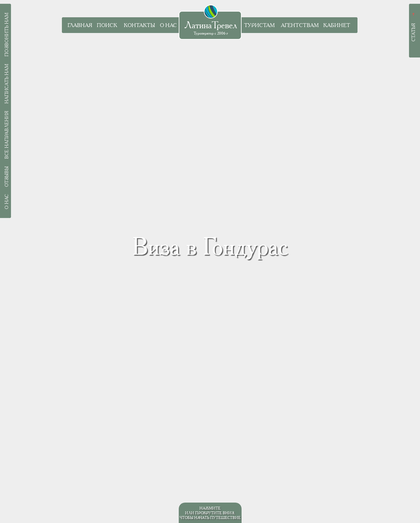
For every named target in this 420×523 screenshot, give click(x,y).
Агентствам (300, 25)
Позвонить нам (7, 35)
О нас (168, 25)
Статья (413, 32)
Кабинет (337, 25)
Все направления (7, 135)
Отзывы (7, 177)
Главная (80, 25)
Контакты (139, 25)
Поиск (107, 25)
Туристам (259, 25)
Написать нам (7, 84)
